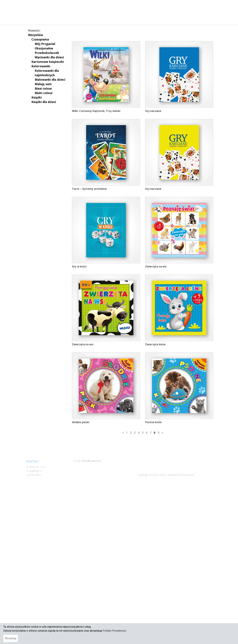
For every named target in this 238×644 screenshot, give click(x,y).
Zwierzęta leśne (155, 400)
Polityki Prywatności (114, 631)
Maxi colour (43, 88)
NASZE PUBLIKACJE (167, 6)
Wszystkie (36, 35)
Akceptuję (11, 638)
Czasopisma (40, 39)
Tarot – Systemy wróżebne (89, 245)
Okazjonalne (44, 48)
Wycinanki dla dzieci (49, 57)
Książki (37, 97)
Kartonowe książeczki (48, 62)
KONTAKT (191, 6)
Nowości (34, 30)
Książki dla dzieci (44, 102)
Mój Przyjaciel (45, 44)
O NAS (144, 6)
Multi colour (44, 93)
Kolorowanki (41, 66)
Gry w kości (79, 322)
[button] (203, 6)
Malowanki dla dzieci (50, 80)
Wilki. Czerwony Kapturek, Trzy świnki (96, 167)
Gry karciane (153, 167)
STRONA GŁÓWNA (122, 6)
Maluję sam (43, 84)
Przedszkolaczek (47, 53)
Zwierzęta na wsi (156, 322)
